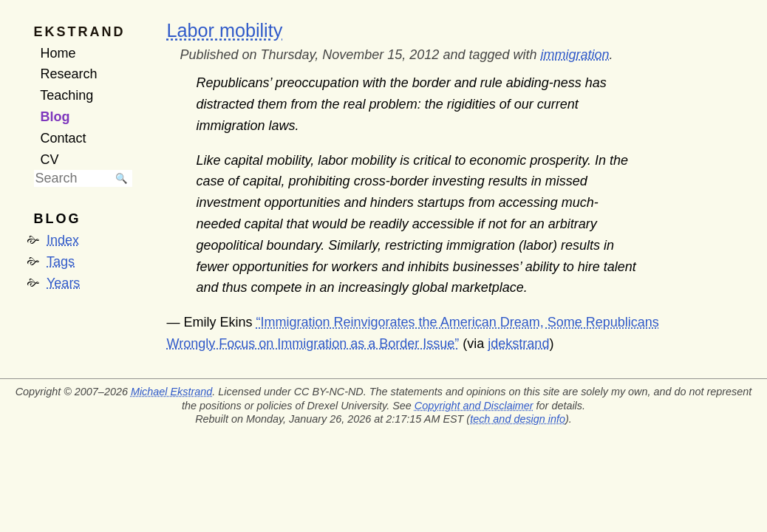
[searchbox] (72, 178)
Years (63, 283)
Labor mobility (225, 30)
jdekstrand (518, 344)
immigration (575, 55)
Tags (61, 262)
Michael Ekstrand (171, 392)
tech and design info (518, 419)
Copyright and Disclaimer (474, 406)
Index (63, 240)
